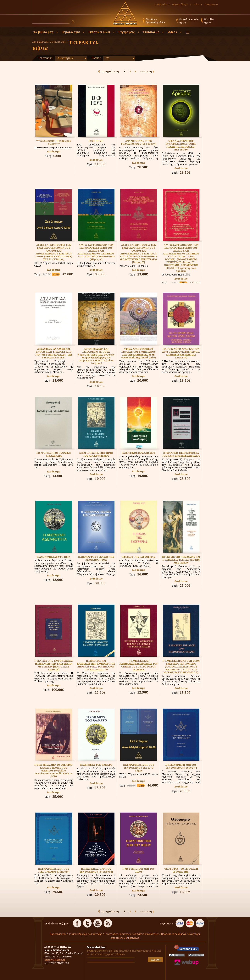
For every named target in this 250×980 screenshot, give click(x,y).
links (196, 4)
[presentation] (109, 971)
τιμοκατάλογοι (180, 4)
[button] (73, 22)
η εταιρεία (161, 4)
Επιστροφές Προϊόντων (118, 934)
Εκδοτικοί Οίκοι (58, 42)
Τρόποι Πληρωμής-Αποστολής (85, 934)
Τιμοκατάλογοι (58, 934)
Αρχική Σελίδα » (41, 42)
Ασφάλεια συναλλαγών (146, 934)
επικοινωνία (211, 4)
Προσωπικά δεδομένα (173, 934)
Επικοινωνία (133, 938)
